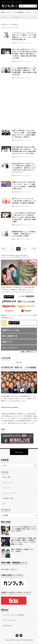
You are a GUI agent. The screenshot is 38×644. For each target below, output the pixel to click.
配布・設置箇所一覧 (10, 336)
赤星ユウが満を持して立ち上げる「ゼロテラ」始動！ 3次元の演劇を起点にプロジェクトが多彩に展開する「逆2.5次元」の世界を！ (24, 134)
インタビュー (28, 43)
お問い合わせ (7, 626)
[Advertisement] (19, 104)
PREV (4, 249)
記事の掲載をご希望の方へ (10, 569)
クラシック (7, 488)
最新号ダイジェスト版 (11, 330)
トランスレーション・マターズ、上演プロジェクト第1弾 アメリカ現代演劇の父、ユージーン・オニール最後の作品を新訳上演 (24, 36)
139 (25, 249)
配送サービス (7, 342)
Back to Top (19, 452)
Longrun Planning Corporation (24, 640)
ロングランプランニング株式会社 (14, 615)
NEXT (34, 249)
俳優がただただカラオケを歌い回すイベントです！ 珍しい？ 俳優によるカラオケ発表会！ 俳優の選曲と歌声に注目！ (24, 185)
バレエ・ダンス (8, 482)
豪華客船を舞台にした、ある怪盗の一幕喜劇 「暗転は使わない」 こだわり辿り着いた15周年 (24, 234)
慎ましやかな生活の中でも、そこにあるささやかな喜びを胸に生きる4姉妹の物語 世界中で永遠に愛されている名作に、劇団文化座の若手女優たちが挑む (24, 54)
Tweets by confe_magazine (9, 407)
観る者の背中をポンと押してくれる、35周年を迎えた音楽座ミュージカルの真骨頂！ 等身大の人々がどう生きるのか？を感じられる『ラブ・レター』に (24, 168)
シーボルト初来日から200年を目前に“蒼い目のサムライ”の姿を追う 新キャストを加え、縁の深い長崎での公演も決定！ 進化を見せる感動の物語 (24, 217)
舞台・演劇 (7, 477)
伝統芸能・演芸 (8, 498)
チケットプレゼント (10, 348)
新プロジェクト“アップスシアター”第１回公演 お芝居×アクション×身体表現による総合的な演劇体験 (24, 201)
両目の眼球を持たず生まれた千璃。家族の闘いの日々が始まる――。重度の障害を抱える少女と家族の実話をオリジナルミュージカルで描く (24, 150)
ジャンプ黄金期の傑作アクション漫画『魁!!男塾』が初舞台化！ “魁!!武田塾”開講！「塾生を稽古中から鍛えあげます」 (24, 71)
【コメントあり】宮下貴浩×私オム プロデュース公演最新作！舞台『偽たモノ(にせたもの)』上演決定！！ (24, 529)
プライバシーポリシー (10, 620)
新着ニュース (5, 12)
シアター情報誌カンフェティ (22, 12)
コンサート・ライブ (9, 493)
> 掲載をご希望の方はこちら (29, 352)
